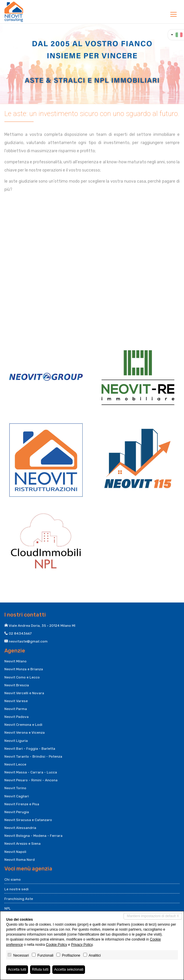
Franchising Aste (19, 899)
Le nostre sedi (17, 889)
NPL (8, 908)
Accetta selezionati (69, 969)
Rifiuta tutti (40, 969)
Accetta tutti (17, 969)
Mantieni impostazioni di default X (153, 916)
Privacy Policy (82, 945)
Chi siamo (13, 879)
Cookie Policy (57, 945)
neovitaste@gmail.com (28, 641)
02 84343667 (20, 633)
